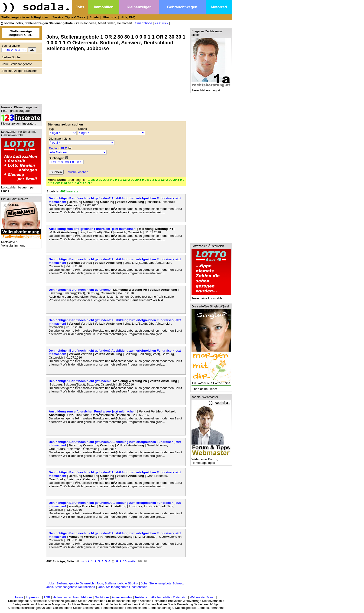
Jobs (80, 7)
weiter (132, 561)
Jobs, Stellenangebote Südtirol (117, 583)
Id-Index (87, 597)
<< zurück (161, 23)
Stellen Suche (11, 57)
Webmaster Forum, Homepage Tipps (211, 460)
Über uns (110, 17)
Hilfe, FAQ (128, 17)
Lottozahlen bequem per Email (21, 188)
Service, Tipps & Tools (69, 17)
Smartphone (144, 23)
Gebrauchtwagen (182, 7)
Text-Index (142, 597)
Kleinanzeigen (139, 7)
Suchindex (102, 597)
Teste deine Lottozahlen (211, 297)
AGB (47, 597)
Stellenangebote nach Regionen (25, 17)
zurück (85, 561)
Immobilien (104, 7)
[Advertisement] (20, 88)
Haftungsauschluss (66, 597)
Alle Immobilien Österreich (169, 597)
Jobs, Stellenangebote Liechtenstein (123, 587)
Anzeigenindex (122, 597)
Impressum (33, 597)
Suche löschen (78, 172)
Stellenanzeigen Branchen (19, 71)
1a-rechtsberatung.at (211, 89)
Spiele (94, 17)
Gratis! (21, 33)
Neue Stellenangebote (17, 64)
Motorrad (219, 7)
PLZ (64, 148)
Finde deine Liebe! (211, 387)
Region (54, 148)
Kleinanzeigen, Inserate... (21, 122)
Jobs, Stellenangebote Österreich (71, 583)
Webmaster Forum (203, 597)
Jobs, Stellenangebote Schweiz (162, 583)
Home (19, 597)
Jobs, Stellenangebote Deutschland (71, 587)
